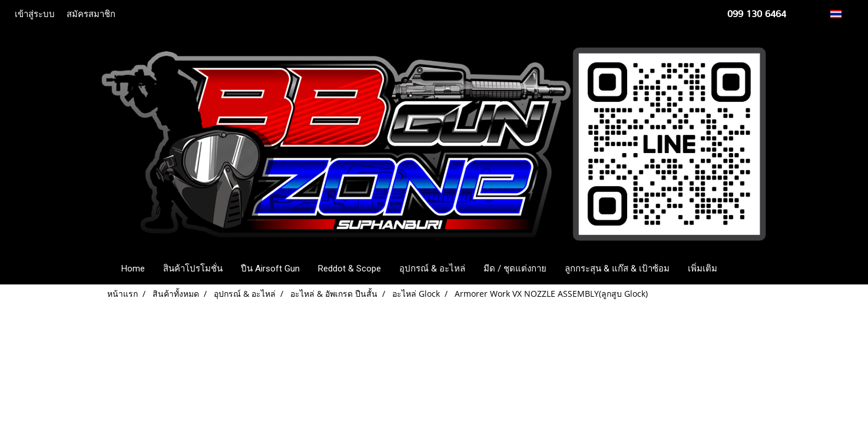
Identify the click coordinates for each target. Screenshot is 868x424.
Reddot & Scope (349, 269)
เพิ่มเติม (703, 269)
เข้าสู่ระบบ (35, 14)
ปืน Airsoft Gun (270, 269)
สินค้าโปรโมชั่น (193, 269)
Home (133, 269)
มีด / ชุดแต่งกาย (515, 269)
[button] (744, 269)
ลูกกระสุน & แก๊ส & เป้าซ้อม (617, 269)
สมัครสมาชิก (91, 14)
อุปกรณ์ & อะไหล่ (432, 269)
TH (842, 14)
